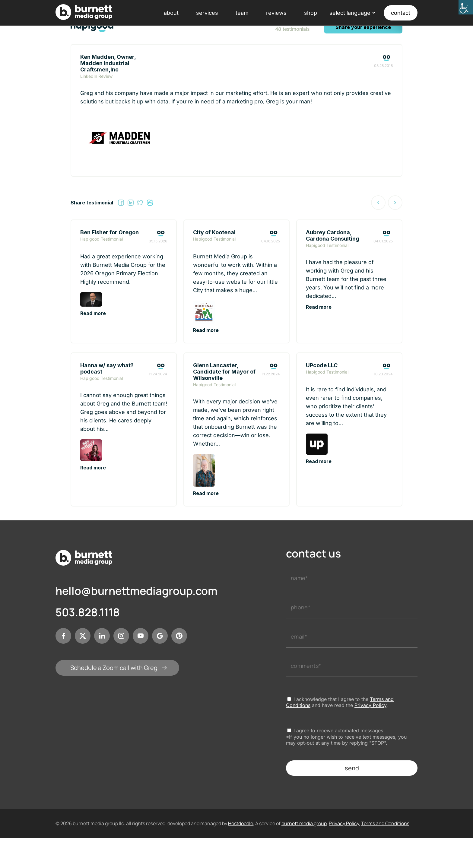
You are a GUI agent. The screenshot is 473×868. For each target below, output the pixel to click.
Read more (93, 313)
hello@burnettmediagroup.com (136, 591)
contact (401, 13)
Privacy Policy (370, 705)
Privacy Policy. (344, 823)
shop (311, 13)
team (242, 13)
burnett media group (304, 823)
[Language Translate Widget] (352, 13)
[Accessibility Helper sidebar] (466, 7)
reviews (276, 13)
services (207, 13)
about (171, 13)
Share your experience (363, 27)
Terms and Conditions (385, 823)
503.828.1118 (88, 612)
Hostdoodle (241, 823)
